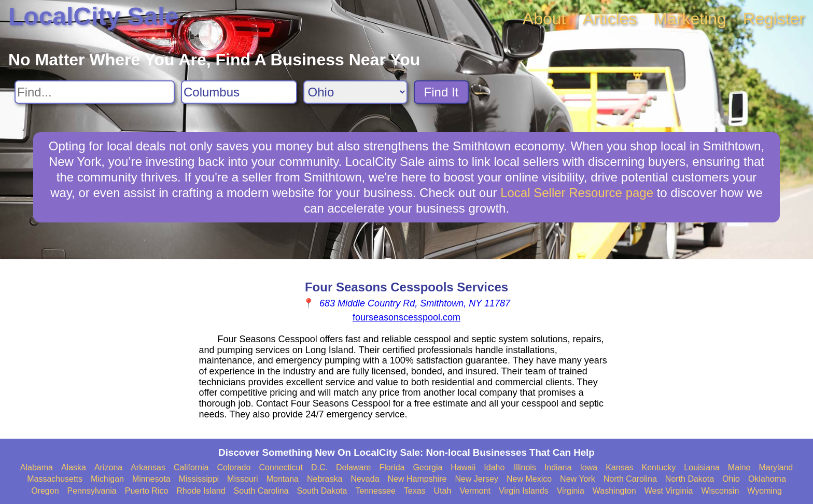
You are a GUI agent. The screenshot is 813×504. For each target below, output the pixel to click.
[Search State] (355, 92)
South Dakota (322, 491)
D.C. (319, 467)
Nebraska (325, 479)
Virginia (571, 491)
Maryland (776, 467)
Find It (441, 92)
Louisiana (702, 467)
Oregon (45, 491)
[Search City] (239, 92)
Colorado (234, 467)
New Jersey (476, 479)
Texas (415, 491)
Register (774, 19)
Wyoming (765, 491)
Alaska (74, 467)
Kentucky (659, 467)
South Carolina (261, 491)
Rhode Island (201, 491)
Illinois (524, 467)
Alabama (37, 467)
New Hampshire (417, 479)
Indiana (558, 467)
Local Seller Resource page (577, 193)
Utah (443, 491)
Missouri (243, 479)
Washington (614, 491)
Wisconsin (720, 491)
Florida (392, 467)
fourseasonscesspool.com (406, 317)
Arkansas (148, 467)
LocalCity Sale (93, 16)
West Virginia (669, 491)
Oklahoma (767, 479)
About (544, 19)
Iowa (588, 467)
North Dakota (690, 479)
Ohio (731, 479)
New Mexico (529, 479)
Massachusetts (55, 479)
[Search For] (95, 92)
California (191, 467)
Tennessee (375, 491)
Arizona (108, 467)
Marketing (690, 19)
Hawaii (463, 467)
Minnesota (151, 479)
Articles (609, 19)
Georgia (427, 467)
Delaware (354, 467)
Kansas (619, 467)
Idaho (494, 467)
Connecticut (281, 467)
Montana (283, 479)
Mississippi (199, 479)
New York (578, 479)
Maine (739, 467)
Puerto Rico (147, 491)
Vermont (475, 491)
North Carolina (630, 479)
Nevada (365, 479)
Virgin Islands (524, 491)
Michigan (107, 479)
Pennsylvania (92, 491)
